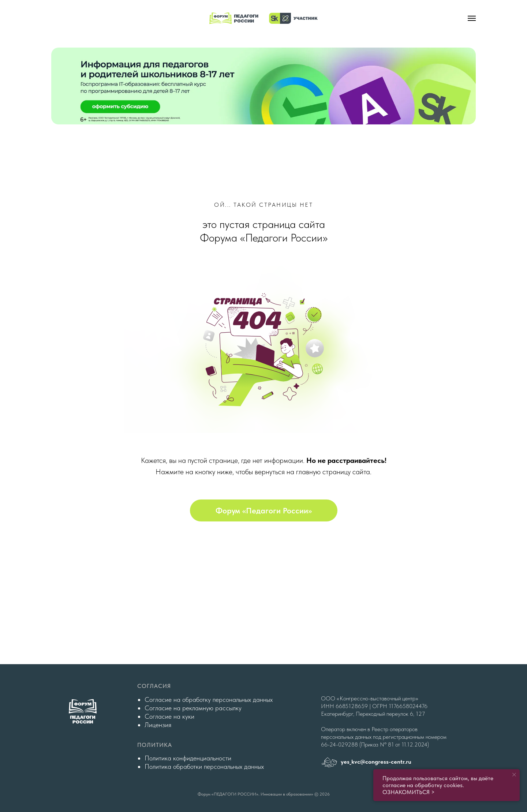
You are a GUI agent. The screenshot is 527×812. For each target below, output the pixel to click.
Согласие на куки (169, 716)
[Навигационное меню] (472, 18)
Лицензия (158, 725)
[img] (263, 86)
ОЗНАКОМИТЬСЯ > (409, 792)
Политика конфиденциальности (188, 758)
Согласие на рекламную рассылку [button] (193, 708)
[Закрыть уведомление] (514, 775)
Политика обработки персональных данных (204, 766)
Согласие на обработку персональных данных (209, 699)
